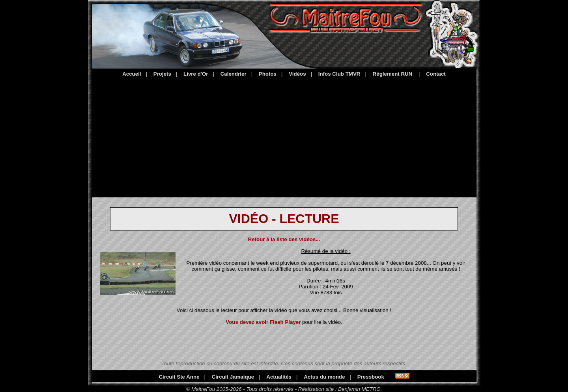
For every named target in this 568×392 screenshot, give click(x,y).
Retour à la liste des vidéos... (284, 239)
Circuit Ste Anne (179, 377)
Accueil (132, 74)
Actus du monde (324, 377)
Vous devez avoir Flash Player (263, 322)
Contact (436, 74)
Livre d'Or (196, 74)
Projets (162, 74)
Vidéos (297, 74)
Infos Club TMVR (339, 74)
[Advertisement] (284, 136)
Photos (268, 74)
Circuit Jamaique (233, 377)
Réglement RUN (393, 74)
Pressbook (371, 377)
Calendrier (234, 74)
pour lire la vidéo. (284, 322)
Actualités (279, 377)
